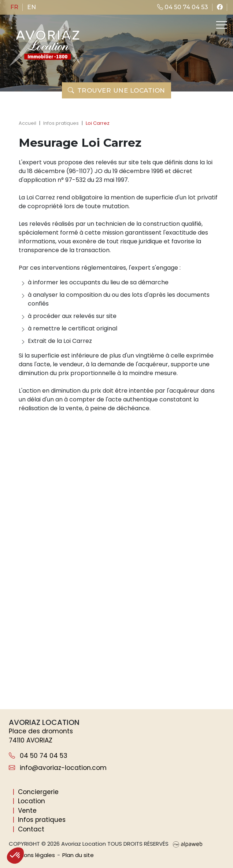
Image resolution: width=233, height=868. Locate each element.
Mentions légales (32, 855)
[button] (15, 856)
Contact (31, 829)
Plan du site (78, 855)
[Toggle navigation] (221, 25)
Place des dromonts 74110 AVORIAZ (41, 736)
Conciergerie (38, 792)
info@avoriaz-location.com (58, 768)
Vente (27, 811)
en (32, 7)
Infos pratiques (61, 123)
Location (32, 801)
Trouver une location (116, 90)
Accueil (27, 123)
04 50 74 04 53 (183, 7)
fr (14, 7)
